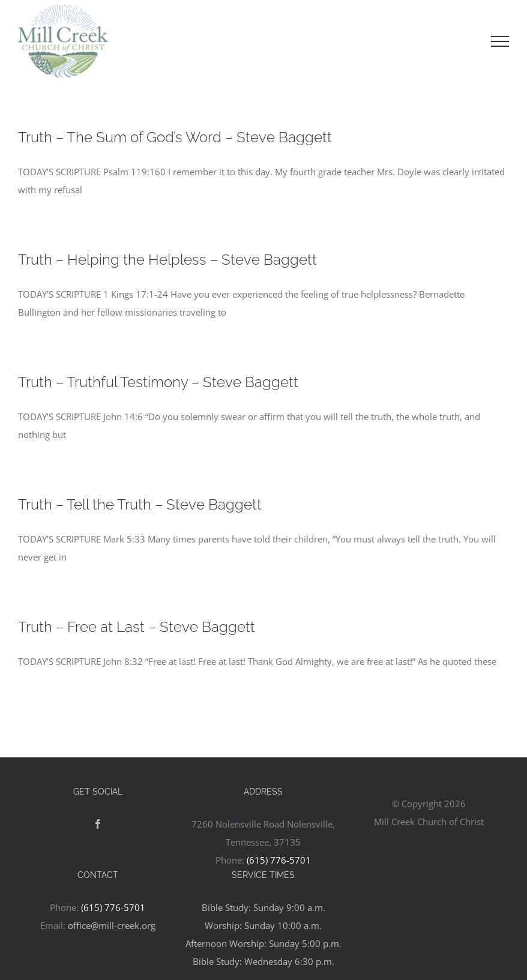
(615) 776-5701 (279, 860)
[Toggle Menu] (500, 41)
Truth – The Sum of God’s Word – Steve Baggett (175, 137)
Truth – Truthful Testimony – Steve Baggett (158, 382)
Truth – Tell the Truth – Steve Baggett (140, 504)
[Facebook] (98, 824)
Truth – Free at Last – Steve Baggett (137, 627)
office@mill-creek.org (112, 925)
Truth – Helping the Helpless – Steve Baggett (167, 260)
